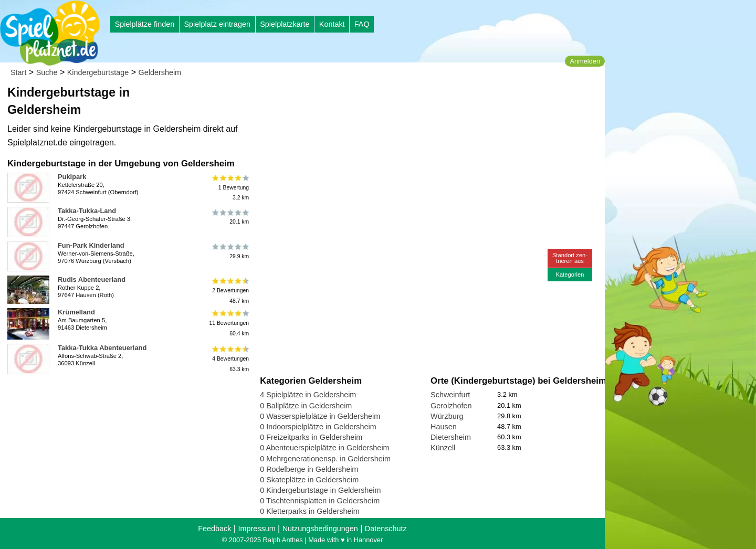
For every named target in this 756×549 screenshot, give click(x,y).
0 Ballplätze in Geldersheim (306, 406)
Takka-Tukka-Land (87, 211)
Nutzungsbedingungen (320, 529)
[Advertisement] (379, 100)
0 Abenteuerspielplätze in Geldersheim (324, 448)
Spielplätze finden (145, 24)
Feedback (214, 529)
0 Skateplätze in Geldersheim (309, 480)
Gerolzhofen (451, 406)
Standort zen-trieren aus (570, 258)
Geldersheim (160, 72)
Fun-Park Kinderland (91, 245)
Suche (47, 72)
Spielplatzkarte (285, 24)
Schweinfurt (450, 395)
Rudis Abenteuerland (92, 279)
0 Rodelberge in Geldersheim (309, 469)
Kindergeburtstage (98, 72)
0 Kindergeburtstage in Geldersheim (320, 490)
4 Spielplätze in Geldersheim (308, 395)
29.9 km (230, 251)
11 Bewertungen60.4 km (229, 323)
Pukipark (72, 177)
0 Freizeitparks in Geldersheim (311, 437)
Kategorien (570, 274)
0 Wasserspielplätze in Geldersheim (320, 416)
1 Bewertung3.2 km (230, 188)
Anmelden (585, 61)
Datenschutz (386, 529)
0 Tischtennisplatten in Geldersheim (320, 501)
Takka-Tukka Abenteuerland (102, 348)
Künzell (443, 448)
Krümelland (76, 312)
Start (18, 72)
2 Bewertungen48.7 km (230, 291)
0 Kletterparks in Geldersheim (310, 511)
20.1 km (230, 217)
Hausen (444, 427)
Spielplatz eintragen (217, 24)
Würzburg (447, 416)
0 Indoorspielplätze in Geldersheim (318, 427)
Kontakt (332, 24)
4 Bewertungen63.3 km (230, 359)
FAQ (362, 24)
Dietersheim (451, 437)
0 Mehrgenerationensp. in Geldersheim (325, 459)
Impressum (256, 529)
